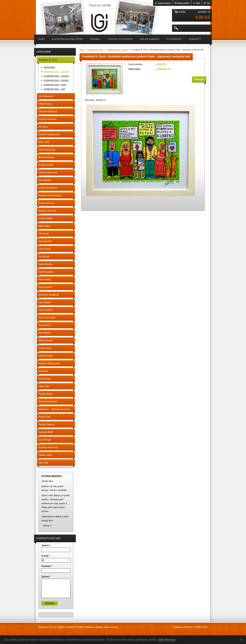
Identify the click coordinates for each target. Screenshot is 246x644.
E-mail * (46, 556)
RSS (198, 3)
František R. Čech (95, 50)
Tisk (208, 3)
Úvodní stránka (164, 3)
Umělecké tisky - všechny (118, 50)
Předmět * (47, 566)
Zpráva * (46, 576)
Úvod (82, 50)
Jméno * (46, 545)
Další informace (167, 640)
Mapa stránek (183, 3)
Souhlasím (242, 639)
